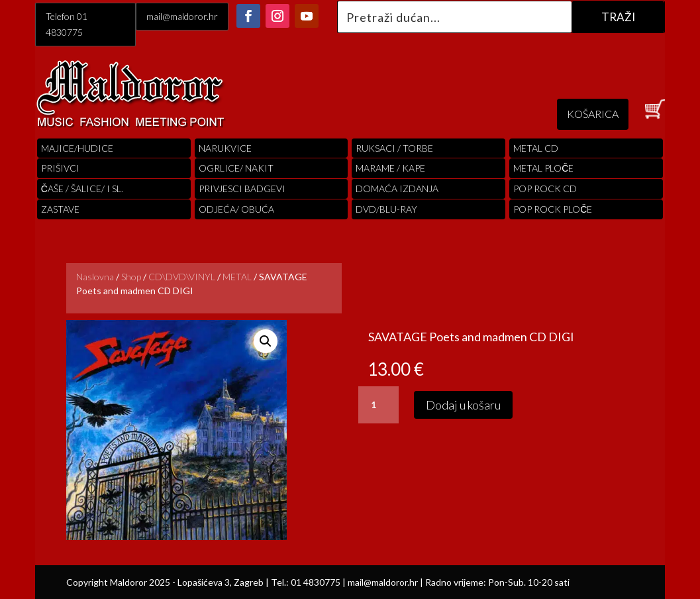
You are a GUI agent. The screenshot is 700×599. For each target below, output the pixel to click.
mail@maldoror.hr (182, 16)
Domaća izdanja (397, 189)
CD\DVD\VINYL (182, 277)
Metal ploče (543, 168)
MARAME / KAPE (390, 168)
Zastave (60, 209)
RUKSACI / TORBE (394, 148)
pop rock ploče (553, 209)
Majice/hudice (77, 148)
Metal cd (536, 148)
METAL (237, 277)
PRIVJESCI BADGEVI (242, 189)
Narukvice (225, 148)
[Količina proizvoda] (378, 405)
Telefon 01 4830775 (67, 24)
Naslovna (95, 277)
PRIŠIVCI (60, 168)
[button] (266, 341)
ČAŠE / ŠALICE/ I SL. (82, 189)
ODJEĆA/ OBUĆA (236, 209)
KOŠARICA (593, 114)
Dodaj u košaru (463, 405)
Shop (131, 277)
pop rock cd (545, 189)
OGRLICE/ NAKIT (236, 168)
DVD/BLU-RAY (386, 209)
